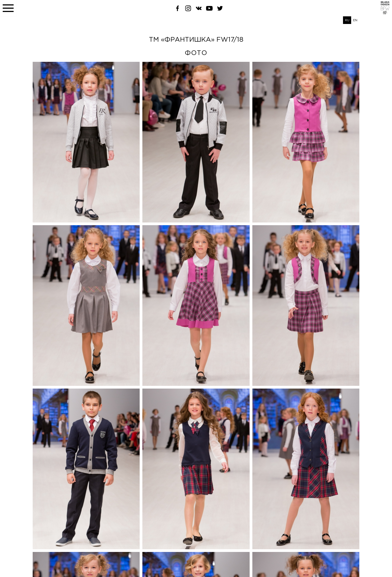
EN (355, 20)
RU (347, 20)
